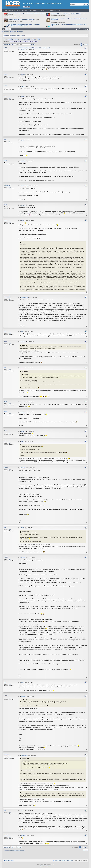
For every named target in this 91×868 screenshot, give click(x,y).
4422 (10, 469)
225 (9, 76)
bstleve (5, 411)
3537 (10, 333)
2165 (10, 529)
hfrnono (6, 74)
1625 (10, 413)
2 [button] (83, 45)
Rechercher (6, 32)
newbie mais (7, 754)
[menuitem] (77, 29)
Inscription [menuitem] (88, 29)
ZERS (5, 527)
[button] (87, 44)
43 (9, 142)
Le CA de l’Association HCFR (16, 41)
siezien (5, 96)
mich (5, 331)
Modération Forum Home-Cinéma (30, 41)
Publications (33, 10)
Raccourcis (4, 29)
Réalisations (43, 10)
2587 (10, 98)
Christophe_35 (7, 185)
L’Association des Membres (11, 10)
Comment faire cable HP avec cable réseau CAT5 (22, 39)
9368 (10, 756)
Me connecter (27, 7)
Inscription (21, 32)
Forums (9, 29)
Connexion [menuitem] (85, 29)
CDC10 (5, 48)
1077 (10, 187)
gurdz (5, 139)
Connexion (14, 32)
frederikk (6, 466)
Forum (24, 10)
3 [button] (85, 45)
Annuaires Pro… (54, 10)
